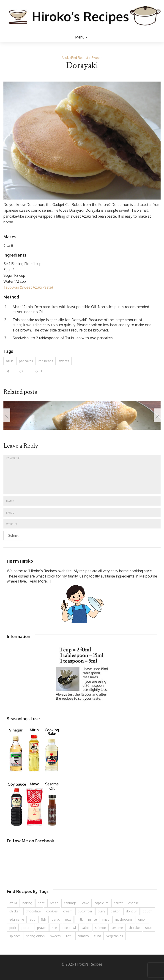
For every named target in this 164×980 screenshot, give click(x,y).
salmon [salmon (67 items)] (101, 928)
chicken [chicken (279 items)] (15, 911)
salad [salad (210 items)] (86, 928)
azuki (10, 361)
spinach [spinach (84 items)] (15, 936)
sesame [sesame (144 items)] (117, 928)
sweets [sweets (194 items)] (55, 936)
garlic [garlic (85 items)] (56, 919)
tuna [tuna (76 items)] (98, 936)
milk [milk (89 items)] (80, 919)
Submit (13, 535)
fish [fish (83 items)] (44, 919)
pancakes (26, 361)
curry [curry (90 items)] (101, 911)
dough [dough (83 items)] (148, 911)
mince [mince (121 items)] (93, 919)
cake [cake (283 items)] (86, 903)
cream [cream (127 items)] (68, 911)
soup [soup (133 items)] (149, 928)
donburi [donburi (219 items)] (132, 911)
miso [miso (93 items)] (106, 919)
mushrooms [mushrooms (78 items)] (124, 919)
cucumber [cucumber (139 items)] (85, 911)
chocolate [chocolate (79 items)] (33, 911)
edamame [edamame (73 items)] (17, 919)
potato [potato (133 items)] (27, 928)
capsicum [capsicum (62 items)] (101, 903)
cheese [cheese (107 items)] (134, 903)
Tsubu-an (73, 338)
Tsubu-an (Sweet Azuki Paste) (28, 287)
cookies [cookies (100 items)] (52, 911)
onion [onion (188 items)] (142, 919)
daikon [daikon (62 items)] (116, 911)
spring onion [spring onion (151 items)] (35, 936)
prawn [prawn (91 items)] (42, 928)
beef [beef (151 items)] (41, 903)
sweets (64, 361)
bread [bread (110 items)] (54, 903)
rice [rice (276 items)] (54, 928)
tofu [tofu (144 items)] (69, 936)
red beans (46, 361)
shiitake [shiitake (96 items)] (134, 928)
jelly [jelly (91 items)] (68, 919)
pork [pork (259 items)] (13, 928)
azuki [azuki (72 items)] (13, 903)
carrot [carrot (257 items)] (118, 903)
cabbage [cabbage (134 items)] (70, 903)
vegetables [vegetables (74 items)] (115, 936)
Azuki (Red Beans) (75, 58)
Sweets (97, 58)
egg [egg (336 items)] (33, 919)
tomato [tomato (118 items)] (83, 936)
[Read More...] (39, 581)
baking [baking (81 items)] (27, 903)
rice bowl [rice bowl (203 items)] (69, 928)
